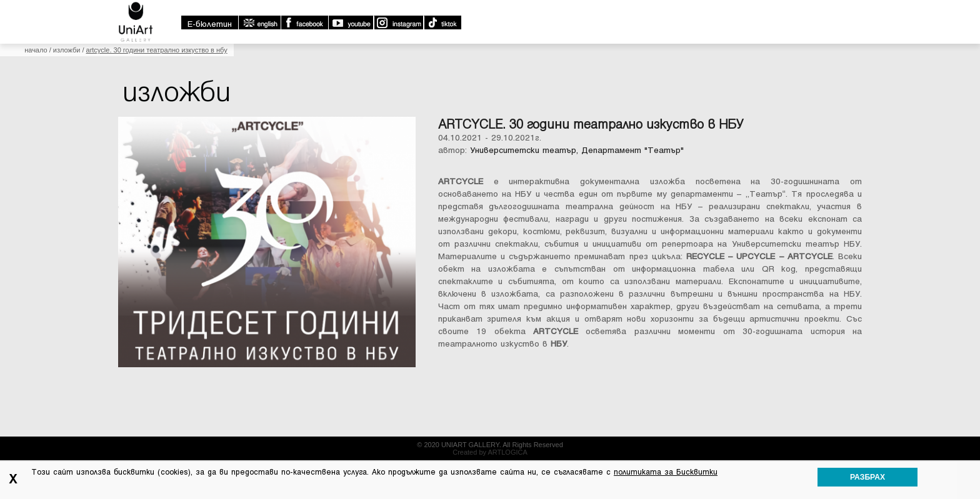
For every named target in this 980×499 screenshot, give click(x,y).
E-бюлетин (210, 24)
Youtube (351, 22)
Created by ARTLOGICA (490, 452)
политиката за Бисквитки (666, 472)
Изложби (67, 50)
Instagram (398, 22)
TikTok (442, 22)
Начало (36, 50)
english (259, 22)
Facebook (304, 22)
